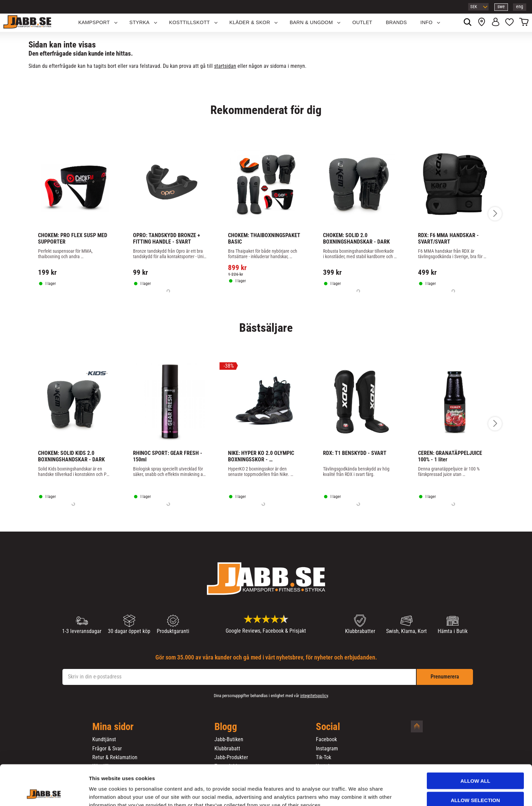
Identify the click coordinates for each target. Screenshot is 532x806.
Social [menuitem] (328, 727)
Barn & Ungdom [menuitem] (311, 22)
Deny (475, 784)
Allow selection (476, 765)
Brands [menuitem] (396, 22)
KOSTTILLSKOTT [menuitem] (189, 22)
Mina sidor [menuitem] (113, 727)
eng (520, 7)
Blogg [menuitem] (226, 727)
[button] (509, 23)
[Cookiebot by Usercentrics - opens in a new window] (44, 793)
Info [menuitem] (426, 22)
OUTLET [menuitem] (363, 22)
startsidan (225, 66)
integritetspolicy (314, 696)
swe (501, 7)
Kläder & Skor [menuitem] (250, 22)
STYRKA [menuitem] (139, 22)
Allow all (475, 746)
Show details (356, 793)
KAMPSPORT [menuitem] (94, 22)
